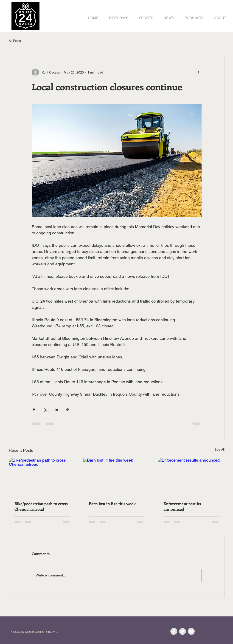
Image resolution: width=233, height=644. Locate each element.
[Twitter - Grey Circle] (182, 631)
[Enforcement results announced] (191, 477)
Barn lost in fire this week (112, 504)
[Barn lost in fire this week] (116, 477)
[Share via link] (68, 410)
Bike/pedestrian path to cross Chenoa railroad (41, 506)
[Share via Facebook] (34, 410)
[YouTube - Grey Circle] (191, 631)
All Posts (15, 41)
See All (219, 449)
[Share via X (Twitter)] (45, 410)
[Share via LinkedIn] (56, 410)
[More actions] (199, 72)
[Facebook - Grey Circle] (174, 631)
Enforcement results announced (182, 506)
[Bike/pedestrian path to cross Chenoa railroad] (42, 477)
